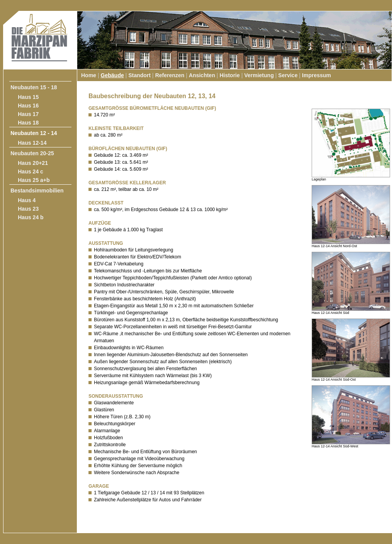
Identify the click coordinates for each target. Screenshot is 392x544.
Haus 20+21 (33, 163)
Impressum (317, 75)
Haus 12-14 (32, 143)
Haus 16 (28, 106)
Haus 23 (28, 209)
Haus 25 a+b (34, 180)
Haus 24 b (31, 217)
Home (89, 75)
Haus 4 (27, 200)
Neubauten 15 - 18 (34, 87)
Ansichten (202, 75)
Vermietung (259, 75)
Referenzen (170, 75)
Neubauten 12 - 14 (34, 133)
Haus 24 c (30, 172)
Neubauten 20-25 (32, 153)
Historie (230, 75)
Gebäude (112, 75)
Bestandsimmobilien (37, 191)
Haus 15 (28, 97)
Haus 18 (28, 123)
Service (288, 75)
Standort (140, 75)
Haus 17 (28, 114)
